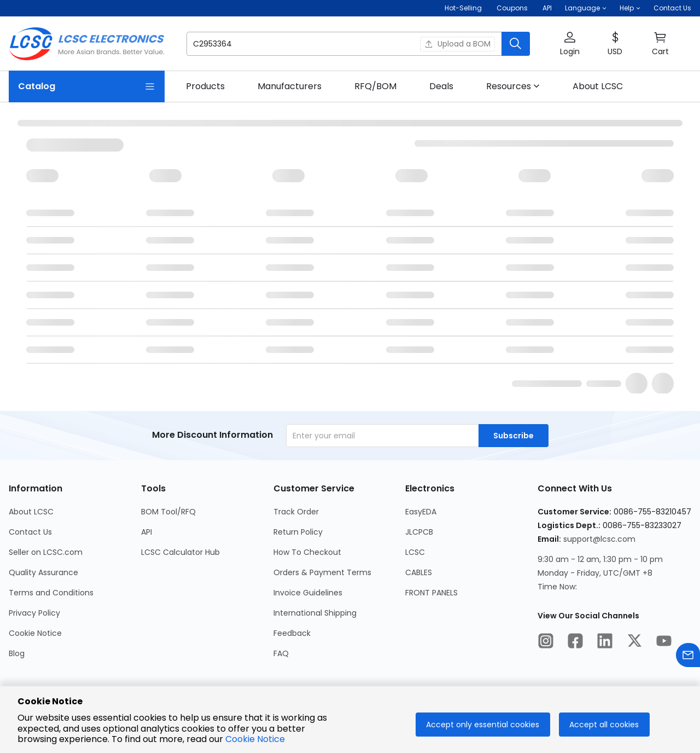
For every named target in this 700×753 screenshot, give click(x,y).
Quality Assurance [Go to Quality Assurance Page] (43, 572)
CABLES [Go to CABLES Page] (419, 572)
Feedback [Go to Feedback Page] (292, 633)
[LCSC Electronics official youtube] (664, 642)
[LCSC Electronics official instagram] (546, 642)
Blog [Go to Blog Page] (17, 653)
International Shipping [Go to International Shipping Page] (315, 613)
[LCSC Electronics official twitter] (634, 642)
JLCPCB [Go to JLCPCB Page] (419, 532)
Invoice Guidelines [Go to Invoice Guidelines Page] (308, 593)
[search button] (516, 44)
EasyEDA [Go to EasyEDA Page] (421, 512)
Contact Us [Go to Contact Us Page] (30, 532)
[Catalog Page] (87, 86)
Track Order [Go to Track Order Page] (296, 512)
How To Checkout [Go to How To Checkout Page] (307, 552)
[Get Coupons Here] (512, 8)
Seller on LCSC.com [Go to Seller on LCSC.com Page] (46, 552)
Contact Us (672, 8)
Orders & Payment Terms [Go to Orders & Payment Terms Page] (322, 572)
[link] (205, 86)
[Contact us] (688, 657)
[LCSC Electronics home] (87, 44)
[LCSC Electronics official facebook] (575, 642)
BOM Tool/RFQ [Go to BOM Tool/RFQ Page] (168, 512)
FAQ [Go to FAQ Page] (281, 653)
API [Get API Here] (547, 8)
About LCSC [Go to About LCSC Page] (31, 512)
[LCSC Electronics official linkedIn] (605, 642)
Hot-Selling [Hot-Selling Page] (464, 8)
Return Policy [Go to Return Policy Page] (298, 532)
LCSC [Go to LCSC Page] (415, 552)
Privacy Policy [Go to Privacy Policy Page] (34, 613)
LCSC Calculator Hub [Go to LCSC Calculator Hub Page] (180, 552)
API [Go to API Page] (147, 532)
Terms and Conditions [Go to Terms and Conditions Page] (51, 593)
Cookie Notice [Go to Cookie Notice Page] (35, 633)
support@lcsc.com (599, 539)
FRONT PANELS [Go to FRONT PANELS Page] (431, 593)
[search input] (296, 44)
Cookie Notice (255, 739)
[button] (586, 8)
